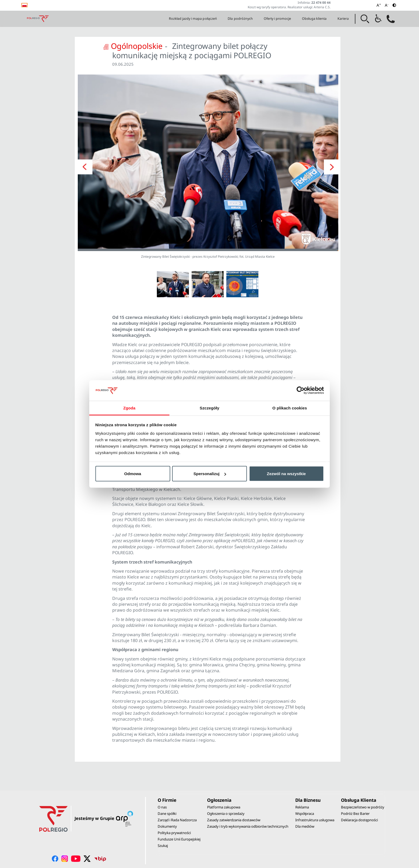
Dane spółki (167, 814)
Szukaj (163, 846)
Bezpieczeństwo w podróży (363, 807)
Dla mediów (305, 826)
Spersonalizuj (210, 474)
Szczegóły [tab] (209, 408)
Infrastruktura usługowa (315, 820)
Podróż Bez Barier (355, 814)
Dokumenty (167, 826)
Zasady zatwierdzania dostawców (234, 820)
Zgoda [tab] (129, 408)
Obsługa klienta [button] (314, 19)
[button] (365, 19)
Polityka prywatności (174, 833)
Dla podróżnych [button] (240, 19)
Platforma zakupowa (224, 807)
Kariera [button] (343, 19)
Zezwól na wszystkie (286, 474)
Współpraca (305, 814)
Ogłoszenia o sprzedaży (226, 814)
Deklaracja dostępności (359, 820)
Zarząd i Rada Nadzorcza (177, 820)
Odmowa (133, 474)
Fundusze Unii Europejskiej (179, 839)
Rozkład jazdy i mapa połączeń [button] (193, 19)
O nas (162, 807)
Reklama (302, 807)
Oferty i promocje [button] (278, 19)
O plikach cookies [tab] (290, 408)
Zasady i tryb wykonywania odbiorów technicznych (248, 826)
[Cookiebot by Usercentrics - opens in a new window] (300, 390)
